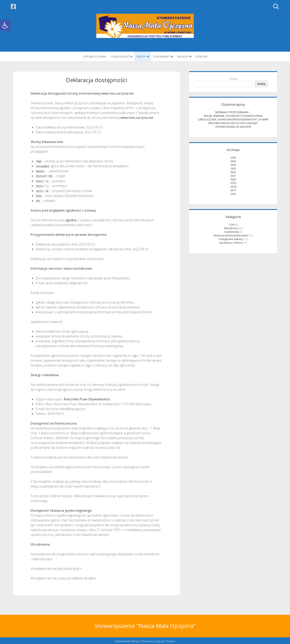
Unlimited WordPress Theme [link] (132, 640)
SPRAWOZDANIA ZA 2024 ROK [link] (233, 127)
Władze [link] (183, 56)
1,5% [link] (232, 224)
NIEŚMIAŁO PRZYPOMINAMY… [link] (233, 112)
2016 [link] (233, 194)
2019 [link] (233, 183)
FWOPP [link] (141, 56)
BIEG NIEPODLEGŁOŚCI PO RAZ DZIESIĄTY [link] (233, 123)
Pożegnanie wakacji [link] (231, 239)
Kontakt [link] (202, 56)
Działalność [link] (120, 56)
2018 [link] (233, 187)
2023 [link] (233, 168)
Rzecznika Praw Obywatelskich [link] (87, 398)
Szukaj (233, 79)
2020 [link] (233, 179)
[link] (5, 25)
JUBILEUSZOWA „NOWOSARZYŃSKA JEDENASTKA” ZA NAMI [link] (233, 119)
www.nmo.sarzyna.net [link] (117, 93)
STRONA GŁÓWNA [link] (95, 56)
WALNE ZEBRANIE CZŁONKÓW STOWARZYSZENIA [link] (233, 116)
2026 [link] (233, 158)
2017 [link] (233, 190)
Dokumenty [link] (162, 56)
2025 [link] (233, 161)
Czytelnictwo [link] (232, 232)
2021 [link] (233, 176)
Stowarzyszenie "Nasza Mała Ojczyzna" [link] (145, 625)
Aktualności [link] (231, 228)
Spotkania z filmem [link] (231, 243)
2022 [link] (233, 172)
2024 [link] (233, 165)
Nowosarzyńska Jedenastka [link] (231, 235)
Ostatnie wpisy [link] (233, 104)
